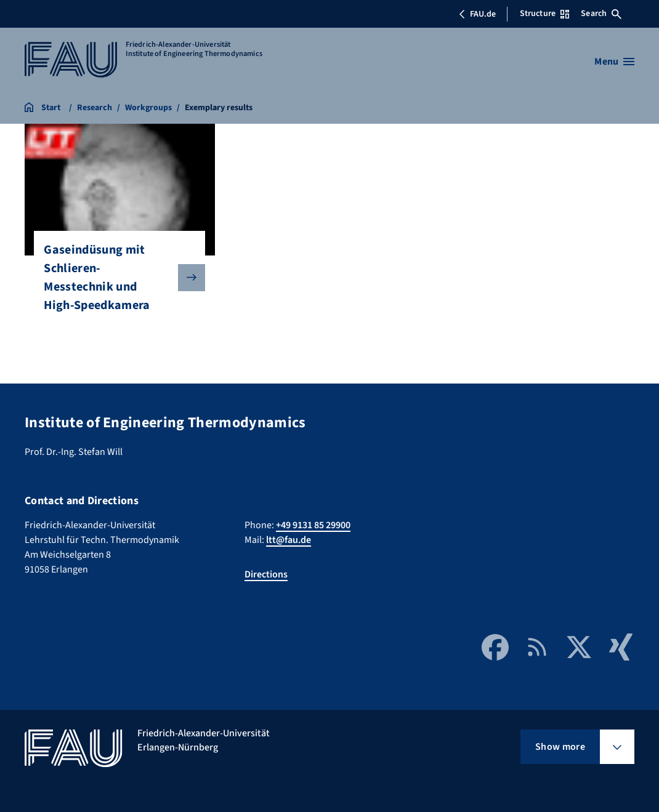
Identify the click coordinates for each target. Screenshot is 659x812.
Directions (266, 574)
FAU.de (477, 14)
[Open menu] (614, 62)
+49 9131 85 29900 (313, 525)
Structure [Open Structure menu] (544, 14)
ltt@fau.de (289, 540)
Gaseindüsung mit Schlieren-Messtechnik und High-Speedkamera (115, 278)
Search (601, 14)
